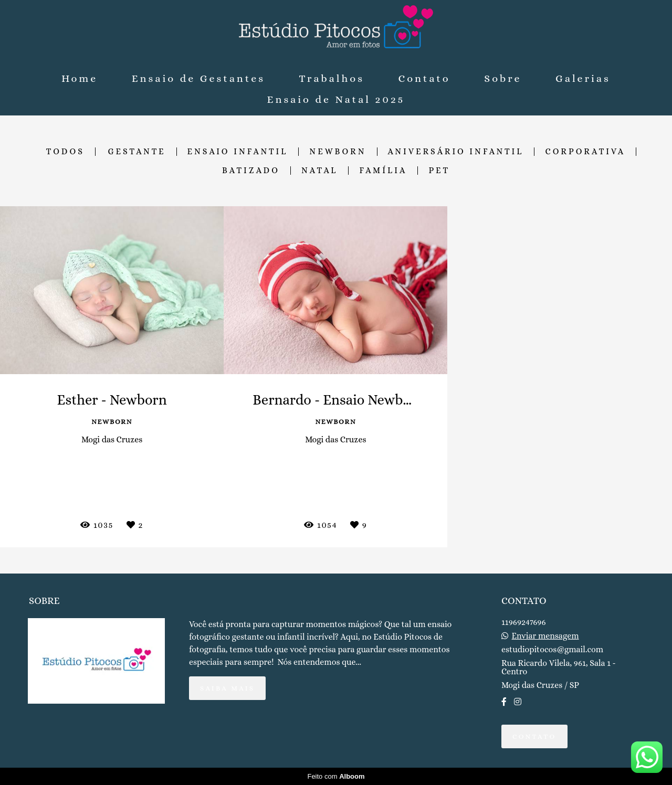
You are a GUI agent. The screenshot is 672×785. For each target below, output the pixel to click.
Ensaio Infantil (238, 152)
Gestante (137, 152)
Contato (424, 78)
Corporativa (585, 152)
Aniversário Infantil (456, 152)
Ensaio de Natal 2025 (336, 99)
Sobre (503, 78)
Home (80, 78)
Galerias (583, 78)
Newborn (338, 152)
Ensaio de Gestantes (198, 78)
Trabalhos (332, 78)
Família (383, 171)
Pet (439, 171)
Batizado (251, 171)
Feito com (336, 776)
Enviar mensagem (545, 636)
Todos (65, 152)
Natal (319, 171)
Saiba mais (227, 688)
